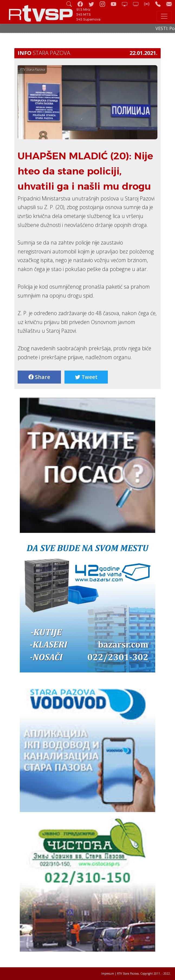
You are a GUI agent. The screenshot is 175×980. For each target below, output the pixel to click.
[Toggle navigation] (164, 16)
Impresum (108, 974)
